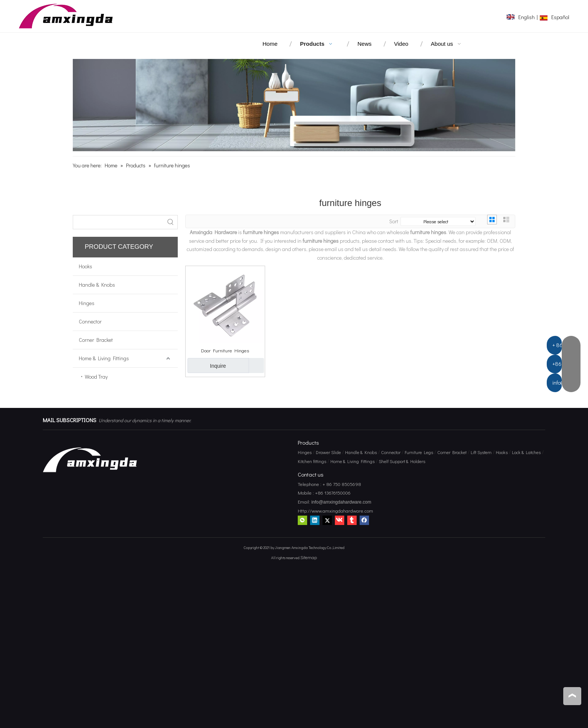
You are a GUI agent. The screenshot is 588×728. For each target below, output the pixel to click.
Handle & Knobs (97, 285)
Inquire (207, 366)
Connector (90, 321)
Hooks (85, 266)
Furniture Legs (419, 452)
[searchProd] (118, 222)
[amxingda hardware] (294, 105)
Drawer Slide (328, 452)
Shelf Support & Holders (402, 461)
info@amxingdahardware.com (341, 502)
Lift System (481, 452)
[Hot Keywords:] (171, 222)
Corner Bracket (96, 340)
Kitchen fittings (312, 461)
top (572, 696)
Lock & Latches (526, 452)
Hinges (87, 303)
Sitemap (309, 557)
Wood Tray (96, 377)
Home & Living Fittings (104, 358)
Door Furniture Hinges (225, 350)
